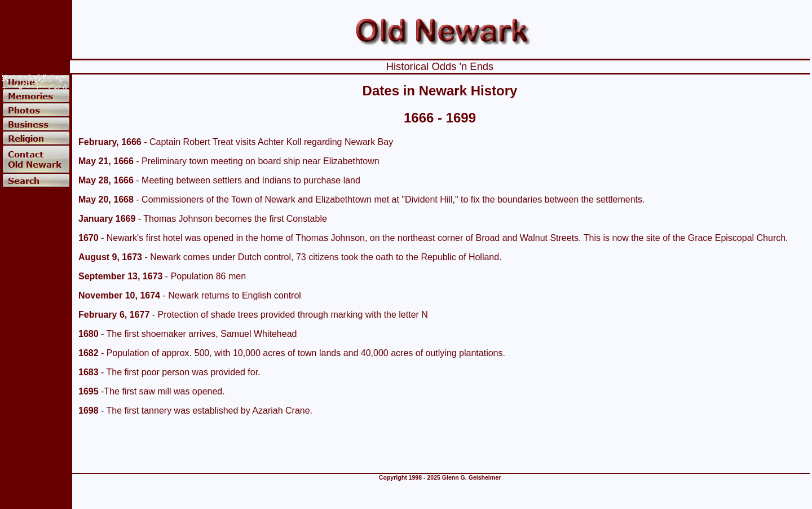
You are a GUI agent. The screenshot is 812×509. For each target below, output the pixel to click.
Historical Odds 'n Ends (440, 66)
